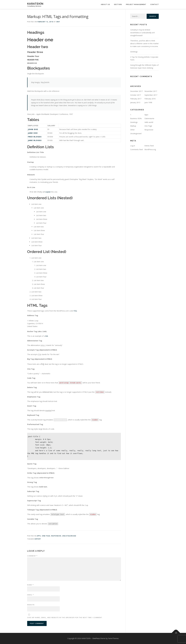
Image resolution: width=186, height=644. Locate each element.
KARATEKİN (35, 4)
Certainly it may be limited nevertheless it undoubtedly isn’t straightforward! (143, 33)
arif (58, 22)
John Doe (33, 129)
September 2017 (151, 95)
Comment (32, 556)
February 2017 (136, 99)
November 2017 (151, 91)
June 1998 (148, 102)
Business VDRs (136, 118)
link (47, 336)
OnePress (96, 638)
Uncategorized (69, 536)
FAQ (75, 311)
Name (30, 585)
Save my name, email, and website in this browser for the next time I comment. (65, 617)
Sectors (118, 4)
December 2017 (136, 91)
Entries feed (149, 146)
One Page (46, 536)
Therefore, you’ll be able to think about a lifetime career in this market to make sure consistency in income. (144, 44)
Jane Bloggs (35, 140)
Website (31, 605)
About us (105, 4)
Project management (136, 4)
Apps (39, 536)
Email (30, 595)
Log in (133, 146)
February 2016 (150, 99)
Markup (133, 126)
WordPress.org (150, 149)
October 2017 (136, 95)
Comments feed (136, 149)
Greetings (134, 52)
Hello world (149, 122)
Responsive (56, 536)
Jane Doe (33, 133)
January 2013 (135, 102)
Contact (155, 4)
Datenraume (149, 118)
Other (132, 130)
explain (48, 192)
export (38, 539)
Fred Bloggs (35, 137)
